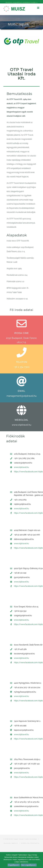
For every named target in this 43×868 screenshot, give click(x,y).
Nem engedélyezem (29, 865)
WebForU (15, 843)
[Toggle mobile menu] (38, 8)
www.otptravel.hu (21, 425)
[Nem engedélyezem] (40, 860)
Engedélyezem (14, 865)
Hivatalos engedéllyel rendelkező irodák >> (22, 3)
